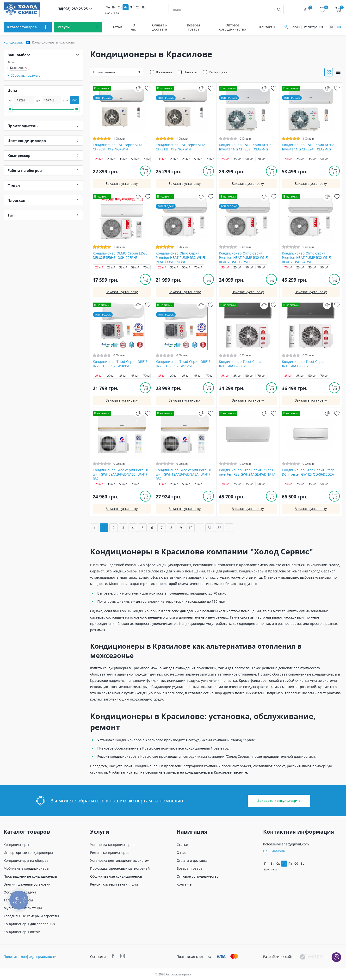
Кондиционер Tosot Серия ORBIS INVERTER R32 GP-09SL (120, 364)
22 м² (111, 267)
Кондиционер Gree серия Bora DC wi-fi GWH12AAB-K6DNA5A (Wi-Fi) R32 (184, 474)
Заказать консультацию (279, 801)
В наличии (164, 72)
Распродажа (218, 72)
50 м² (135, 159)
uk (339, 27)
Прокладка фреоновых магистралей (120, 868)
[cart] (338, 10)
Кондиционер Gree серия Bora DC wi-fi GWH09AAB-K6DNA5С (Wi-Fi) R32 (121, 474)
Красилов (18, 68)
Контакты (267, 27)
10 (191, 528)
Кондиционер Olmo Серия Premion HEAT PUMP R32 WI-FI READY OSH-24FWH (307, 258)
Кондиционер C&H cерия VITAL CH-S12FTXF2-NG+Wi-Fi (181, 147)
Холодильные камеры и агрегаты (31, 916)
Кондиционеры (16, 845)
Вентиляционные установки (27, 884)
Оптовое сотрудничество (232, 27)
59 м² (135, 267)
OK (74, 100)
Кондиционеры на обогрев (26, 860)
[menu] (28, 27)
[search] (279, 10)
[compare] (138, 88)
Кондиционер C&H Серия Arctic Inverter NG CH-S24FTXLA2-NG (308, 147)
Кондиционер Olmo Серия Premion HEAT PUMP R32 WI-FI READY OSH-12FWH (244, 258)
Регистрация (313, 27)
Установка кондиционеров (112, 845)
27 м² (99, 267)
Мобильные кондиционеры (26, 868)
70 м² (147, 159)
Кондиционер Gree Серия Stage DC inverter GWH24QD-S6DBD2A (308, 472)
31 (210, 528)
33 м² (123, 267)
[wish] (148, 88)
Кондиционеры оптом (22, 932)
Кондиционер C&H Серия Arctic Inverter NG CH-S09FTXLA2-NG (245, 147)
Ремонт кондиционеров (110, 853)
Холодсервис (13, 42)
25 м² (99, 159)
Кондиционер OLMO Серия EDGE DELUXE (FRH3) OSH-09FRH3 (120, 255)
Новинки (190, 72)
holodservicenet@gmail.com (286, 844)
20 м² (111, 159)
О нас (134, 27)
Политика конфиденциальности (30, 957)
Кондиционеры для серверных (29, 924)
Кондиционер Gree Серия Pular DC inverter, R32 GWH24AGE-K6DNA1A (248, 472)
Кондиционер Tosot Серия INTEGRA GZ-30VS (241, 364)
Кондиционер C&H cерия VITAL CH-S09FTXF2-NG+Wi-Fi (118, 147)
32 (219, 528)
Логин (295, 27)
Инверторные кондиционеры (28, 853)
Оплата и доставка (160, 27)
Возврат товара (194, 27)
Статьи (116, 27)
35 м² (123, 159)
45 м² (135, 376)
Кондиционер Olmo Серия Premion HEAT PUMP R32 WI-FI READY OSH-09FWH (180, 258)
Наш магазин (274, 851)
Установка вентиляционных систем (120, 860)
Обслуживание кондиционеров (116, 876)
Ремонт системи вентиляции (114, 884)
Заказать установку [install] (122, 183)
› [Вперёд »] (229, 528)
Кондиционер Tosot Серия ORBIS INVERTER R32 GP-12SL (183, 364)
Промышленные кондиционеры (30, 876)
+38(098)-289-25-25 (72, 9)
